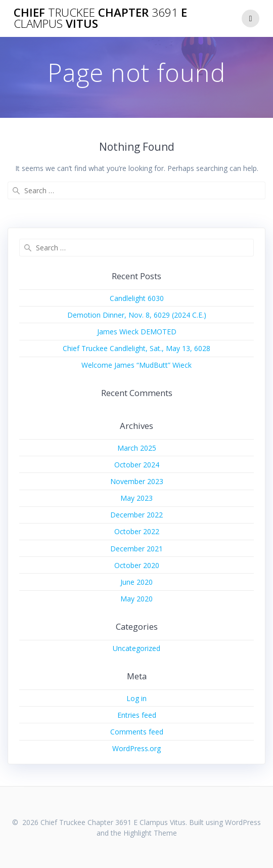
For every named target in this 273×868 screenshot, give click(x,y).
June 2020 (136, 582)
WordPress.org (136, 748)
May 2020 (136, 599)
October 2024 (137, 465)
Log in (136, 698)
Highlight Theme (150, 833)
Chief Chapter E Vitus (100, 18)
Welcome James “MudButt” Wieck (136, 365)
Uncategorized (136, 648)
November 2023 (137, 481)
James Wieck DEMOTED (137, 332)
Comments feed (137, 732)
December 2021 (136, 549)
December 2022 (136, 515)
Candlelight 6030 (137, 298)
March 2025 (137, 448)
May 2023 (136, 498)
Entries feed (137, 715)
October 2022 (137, 531)
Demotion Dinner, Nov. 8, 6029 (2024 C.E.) (137, 315)
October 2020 (137, 565)
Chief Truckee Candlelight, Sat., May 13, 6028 (136, 348)
